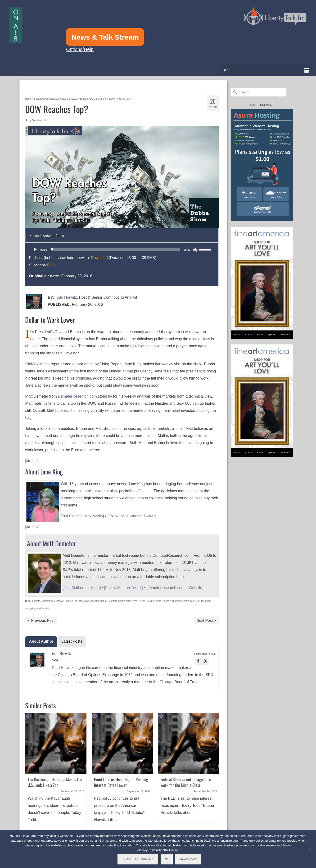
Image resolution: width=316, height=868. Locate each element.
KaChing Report (99, 601)
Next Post (205, 620)
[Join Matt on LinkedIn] (82, 588)
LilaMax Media (37, 364)
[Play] (35, 250)
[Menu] (266, 70)
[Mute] (195, 250)
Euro (75, 601)
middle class (125, 601)
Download (99, 258)
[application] (122, 250)
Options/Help (80, 49)
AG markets (34, 601)
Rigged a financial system (175, 601)
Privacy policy (188, 859)
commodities (48, 601)
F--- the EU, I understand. (138, 859)
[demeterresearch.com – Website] (175, 588)
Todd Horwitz (40, 120)
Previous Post (43, 620)
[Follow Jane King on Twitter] (131, 516)
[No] (310, 849)
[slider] (115, 250)
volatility (39, 609)
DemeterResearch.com (77, 396)
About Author (41, 641)
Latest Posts (72, 641)
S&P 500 (195, 601)
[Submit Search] (235, 92)
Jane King (84, 601)
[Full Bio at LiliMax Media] (82, 516)
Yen (47, 609)
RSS (51, 265)
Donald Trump (63, 601)
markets (113, 601)
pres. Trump (139, 601)
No (167, 859)
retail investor (154, 601)
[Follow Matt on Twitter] (124, 588)
